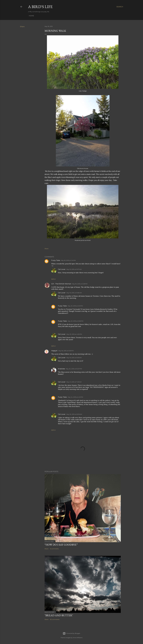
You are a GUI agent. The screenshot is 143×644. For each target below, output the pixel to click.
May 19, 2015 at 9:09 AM (74, 358)
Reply (54, 279)
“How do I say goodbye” (61, 545)
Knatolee (61, 369)
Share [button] (22, 27)
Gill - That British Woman (61, 284)
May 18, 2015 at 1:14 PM (68, 260)
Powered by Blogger (71, 633)
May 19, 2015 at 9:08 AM (74, 293)
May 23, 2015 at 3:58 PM (75, 321)
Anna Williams (78, 638)
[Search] (120, 7)
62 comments (55, 619)
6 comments (54, 549)
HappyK (54, 351)
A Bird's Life (40, 7)
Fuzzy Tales (56, 260)
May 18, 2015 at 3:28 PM (80, 284)
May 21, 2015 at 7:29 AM (74, 382)
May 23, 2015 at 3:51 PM (75, 306)
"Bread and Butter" (59, 615)
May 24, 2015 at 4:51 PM (75, 397)
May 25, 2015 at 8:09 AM (74, 414)
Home (31, 16)
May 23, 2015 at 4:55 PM (74, 334)
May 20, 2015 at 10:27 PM (74, 369)
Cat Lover (62, 269)
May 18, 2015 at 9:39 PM (66, 351)
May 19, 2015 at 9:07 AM (74, 269)
